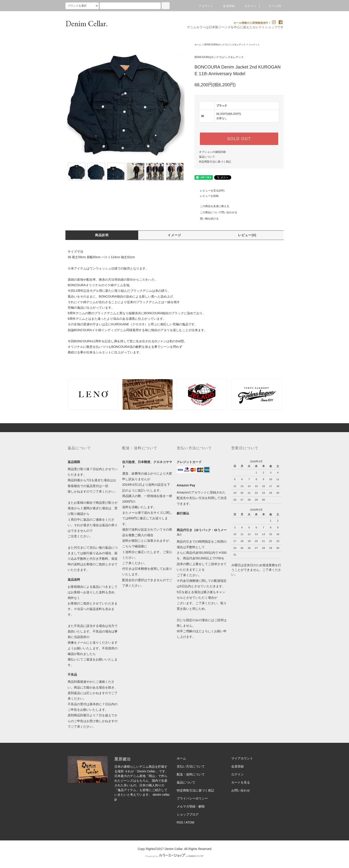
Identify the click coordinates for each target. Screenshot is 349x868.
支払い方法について (191, 766)
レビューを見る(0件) (210, 191)
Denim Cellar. (87, 23)
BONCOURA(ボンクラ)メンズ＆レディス (225, 45)
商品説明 (102, 235)
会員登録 (226, 6)
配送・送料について (191, 774)
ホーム (198, 45)
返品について (207, 157)
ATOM (190, 822)
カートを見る (241, 782)
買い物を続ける (207, 219)
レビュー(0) (247, 235)
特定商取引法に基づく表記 (215, 162)
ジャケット (254, 45)
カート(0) (272, 6)
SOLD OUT (239, 139)
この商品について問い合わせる (216, 212)
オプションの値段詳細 (212, 152)
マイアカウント (242, 758)
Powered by (174, 856)
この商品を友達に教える (212, 206)
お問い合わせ (241, 790)
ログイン (248, 6)
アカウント (203, 6)
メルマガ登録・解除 (191, 806)
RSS (180, 822)
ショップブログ (188, 814)
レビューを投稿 (207, 196)
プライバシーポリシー (192, 798)
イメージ (174, 235)
